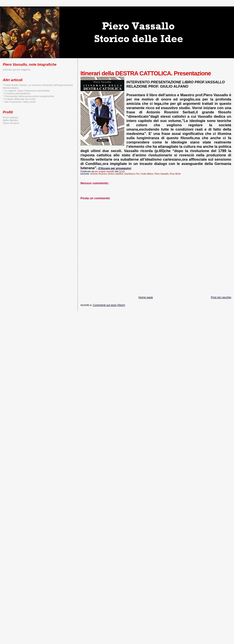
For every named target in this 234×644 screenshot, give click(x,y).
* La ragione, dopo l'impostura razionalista (26, 91)
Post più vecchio (221, 297)
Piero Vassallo (162, 174)
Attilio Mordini (10, 120)
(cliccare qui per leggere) (17, 69)
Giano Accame (11, 123)
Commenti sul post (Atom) (109, 305)
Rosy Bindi (175, 174)
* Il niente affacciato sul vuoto (19, 99)
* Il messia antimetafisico (17, 93)
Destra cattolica (115, 174)
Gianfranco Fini (132, 174)
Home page (146, 297)
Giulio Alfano (147, 174)
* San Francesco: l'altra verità (19, 102)
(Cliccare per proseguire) (115, 168)
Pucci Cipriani (11, 117)
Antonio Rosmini (98, 174)
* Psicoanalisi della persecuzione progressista (28, 96)
